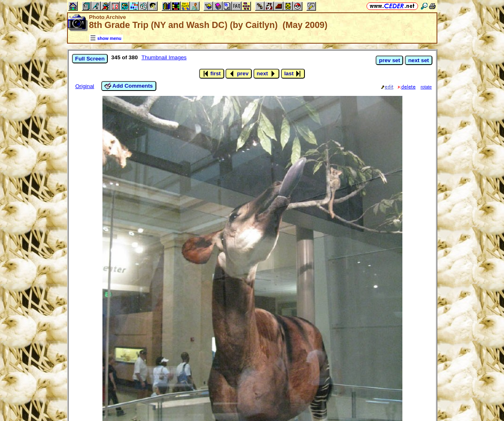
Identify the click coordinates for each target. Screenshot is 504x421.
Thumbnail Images (164, 57)
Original (85, 86)
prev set (389, 60)
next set (418, 60)
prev (239, 74)
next (266, 74)
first (212, 74)
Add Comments (129, 86)
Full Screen (90, 59)
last (293, 74)
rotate (426, 87)
